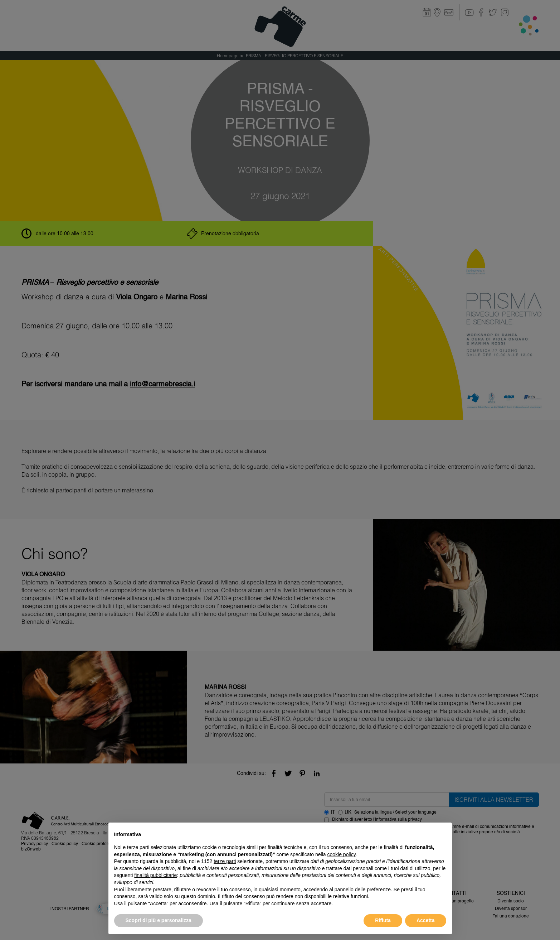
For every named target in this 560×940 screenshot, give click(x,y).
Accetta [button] (426, 920)
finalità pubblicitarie (155, 875)
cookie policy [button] (341, 854)
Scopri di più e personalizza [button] (159, 920)
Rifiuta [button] (383, 920)
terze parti (225, 861)
